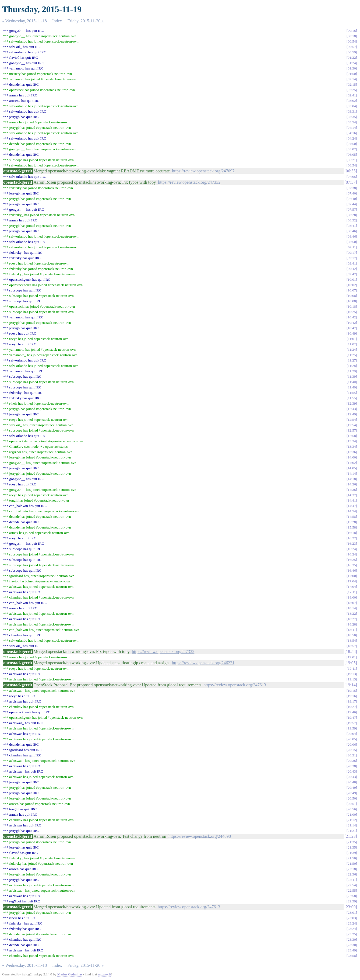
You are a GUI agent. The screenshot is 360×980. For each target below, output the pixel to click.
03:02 (352, 101)
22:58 (352, 896)
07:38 (352, 188)
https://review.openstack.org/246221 (203, 663)
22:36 (352, 874)
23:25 (352, 934)
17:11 (352, 592)
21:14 (352, 825)
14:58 (352, 517)
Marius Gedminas (70, 974)
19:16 (352, 696)
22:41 (352, 880)
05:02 (352, 149)
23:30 (352, 939)
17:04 (352, 581)
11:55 (352, 393)
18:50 (352, 635)
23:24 (352, 923)
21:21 (352, 831)
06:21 (352, 160)
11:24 (352, 350)
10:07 (352, 290)
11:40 (352, 382)
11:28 (352, 366)
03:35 (352, 117)
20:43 (352, 771)
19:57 (352, 723)
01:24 (352, 63)
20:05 (352, 739)
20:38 (352, 766)
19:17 (352, 701)
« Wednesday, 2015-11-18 (24, 21)
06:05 (352, 154)
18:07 (352, 603)
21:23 (351, 836)
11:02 (352, 344)
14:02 (352, 463)
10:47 (352, 328)
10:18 (352, 306)
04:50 (352, 144)
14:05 (352, 468)
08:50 (352, 242)
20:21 (352, 755)
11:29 (352, 371)
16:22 (352, 538)
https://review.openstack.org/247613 (235, 685)
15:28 (352, 522)
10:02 (352, 285)
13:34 (352, 441)
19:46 (352, 712)
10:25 (352, 312)
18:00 (352, 597)
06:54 (352, 165)
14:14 (352, 473)
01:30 (352, 68)
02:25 (352, 90)
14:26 (352, 484)
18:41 (352, 630)
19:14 (351, 685)
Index (57, 21)
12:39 (352, 403)
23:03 (352, 918)
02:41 (352, 95)
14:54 (352, 511)
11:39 (352, 376)
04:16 (352, 133)
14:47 (352, 506)
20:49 (352, 788)
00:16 (352, 31)
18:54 (352, 640)
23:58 (352, 956)
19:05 (351, 663)
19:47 (352, 717)
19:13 (352, 674)
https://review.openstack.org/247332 (189, 182)
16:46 (352, 570)
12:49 (352, 414)
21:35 (352, 842)
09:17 (352, 253)
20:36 (352, 761)
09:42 (352, 269)
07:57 (352, 209)
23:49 (352, 950)
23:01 (352, 913)
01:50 (352, 74)
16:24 (352, 549)
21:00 (352, 814)
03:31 (352, 111)
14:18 (352, 479)
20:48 (352, 782)
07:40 (352, 193)
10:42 (352, 317)
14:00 (352, 457)
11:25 (352, 355)
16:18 (352, 533)
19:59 (352, 728)
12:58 (352, 436)
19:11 (352, 668)
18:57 (352, 646)
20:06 (352, 744)
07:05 (352, 177)
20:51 (352, 804)
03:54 (352, 122)
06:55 (351, 171)
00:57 (352, 47)
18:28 (352, 624)
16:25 (352, 560)
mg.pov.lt (105, 974)
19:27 (352, 707)
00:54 (352, 41)
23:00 (351, 907)
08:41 (352, 226)
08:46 (352, 231)
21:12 (352, 820)
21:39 (352, 853)
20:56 (352, 809)
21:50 (352, 858)
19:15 (352, 691)
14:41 (352, 500)
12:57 (352, 430)
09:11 (352, 247)
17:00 (352, 576)
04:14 (352, 128)
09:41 (352, 263)
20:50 (352, 798)
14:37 (352, 495)
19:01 (352, 657)
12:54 (352, 420)
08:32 (352, 220)
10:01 (352, 279)
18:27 (352, 619)
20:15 (352, 750)
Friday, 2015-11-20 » (86, 21)
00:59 (352, 52)
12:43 (352, 409)
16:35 (352, 565)
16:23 (352, 543)
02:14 (352, 79)
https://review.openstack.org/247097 (203, 171)
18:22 (352, 614)
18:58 (351, 651)
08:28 (352, 215)
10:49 (352, 333)
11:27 (352, 360)
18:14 (352, 608)
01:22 (352, 58)
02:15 (352, 84)
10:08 (352, 296)
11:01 (352, 339)
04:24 (352, 138)
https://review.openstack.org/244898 (200, 836)
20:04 (352, 734)
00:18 (352, 36)
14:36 (352, 490)
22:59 (352, 901)
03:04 (352, 106)
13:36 (352, 452)
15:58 (352, 527)
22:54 (352, 885)
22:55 (352, 890)
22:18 (352, 869)
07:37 (351, 182)
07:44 (352, 204)
